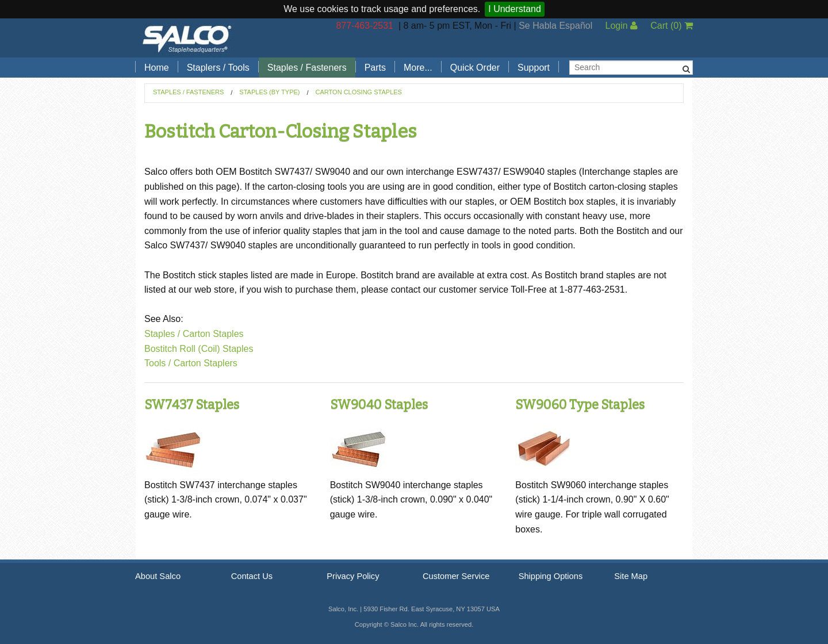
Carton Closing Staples (359, 92)
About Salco (158, 576)
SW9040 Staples (379, 405)
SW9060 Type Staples (580, 405)
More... (418, 68)
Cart (672, 26)
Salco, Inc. (187, 38)
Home (157, 68)
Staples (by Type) (269, 92)
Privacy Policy (353, 576)
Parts (375, 68)
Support (534, 68)
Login (621, 26)
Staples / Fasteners (307, 68)
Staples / (162, 334)
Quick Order (475, 68)
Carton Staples (213, 334)
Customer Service (456, 576)
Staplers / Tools (218, 68)
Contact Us (252, 576)
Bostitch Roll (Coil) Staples (199, 349)
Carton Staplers (206, 363)
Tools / (158, 363)
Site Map (631, 576)
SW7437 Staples (192, 405)
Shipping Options (551, 576)
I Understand (515, 9)
